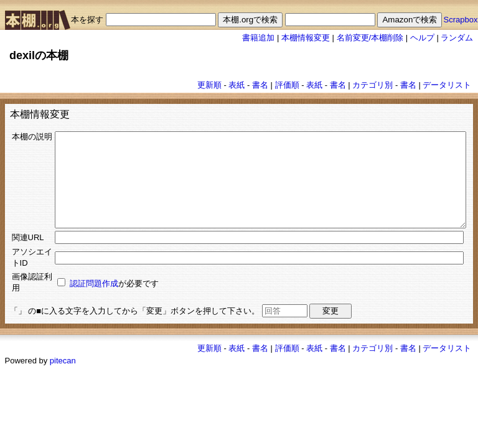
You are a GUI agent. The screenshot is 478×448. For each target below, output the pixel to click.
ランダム (457, 38)
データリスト (447, 85)
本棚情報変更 (306, 38)
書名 (260, 85)
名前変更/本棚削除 (370, 38)
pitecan (63, 418)
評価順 (287, 85)
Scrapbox (461, 20)
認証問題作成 (69, 336)
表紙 (237, 85)
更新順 (209, 85)
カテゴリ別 (373, 85)
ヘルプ (422, 38)
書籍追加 (258, 38)
